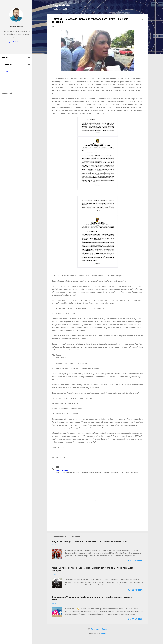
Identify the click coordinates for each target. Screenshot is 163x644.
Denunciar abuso (8, 72)
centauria (103, 634)
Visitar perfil (16, 41)
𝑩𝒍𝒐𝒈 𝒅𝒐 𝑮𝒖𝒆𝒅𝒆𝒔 (61, 5)
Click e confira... (135, 561)
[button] (142, 19)
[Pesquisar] (147, 6)
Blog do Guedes (16, 26)
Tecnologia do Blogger (98, 629)
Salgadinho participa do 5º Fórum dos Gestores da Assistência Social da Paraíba (90, 541)
